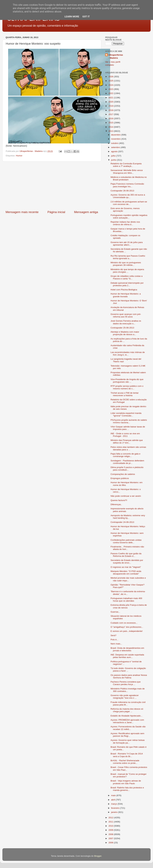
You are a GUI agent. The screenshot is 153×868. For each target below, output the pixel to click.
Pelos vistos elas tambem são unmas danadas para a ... (128, 448)
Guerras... (115, 612)
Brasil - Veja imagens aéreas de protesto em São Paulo (126, 782)
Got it (86, 17)
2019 (111, 106)
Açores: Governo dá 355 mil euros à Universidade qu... (128, 196)
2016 (111, 118)
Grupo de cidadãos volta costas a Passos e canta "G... (127, 277)
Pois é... (115, 640)
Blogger (98, 856)
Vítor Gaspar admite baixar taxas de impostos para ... (128, 428)
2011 (111, 822)
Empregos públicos (120, 478)
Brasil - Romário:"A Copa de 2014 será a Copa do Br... (127, 755)
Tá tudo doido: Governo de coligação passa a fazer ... (128, 670)
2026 (111, 77)
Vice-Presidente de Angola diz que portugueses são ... (127, 381)
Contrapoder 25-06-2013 (122, 328)
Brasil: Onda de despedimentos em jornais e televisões (127, 649)
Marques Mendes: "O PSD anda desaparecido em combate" (126, 572)
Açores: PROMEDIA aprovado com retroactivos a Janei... (127, 721)
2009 (111, 830)
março (114, 804)
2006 (111, 843)
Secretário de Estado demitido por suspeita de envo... (127, 561)
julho (114, 156)
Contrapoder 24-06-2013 (122, 522)
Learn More (72, 17)
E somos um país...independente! (127, 631)
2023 (111, 89)
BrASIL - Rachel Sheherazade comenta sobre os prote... (125, 762)
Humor (19, 156)
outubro (115, 143)
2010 (111, 826)
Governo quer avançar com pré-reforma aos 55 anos (126, 315)
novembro (116, 139)
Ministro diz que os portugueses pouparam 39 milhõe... (126, 264)
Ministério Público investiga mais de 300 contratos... (128, 690)
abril (113, 800)
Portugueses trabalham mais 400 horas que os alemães (126, 600)
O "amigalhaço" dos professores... (127, 627)
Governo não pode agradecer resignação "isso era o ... (125, 697)
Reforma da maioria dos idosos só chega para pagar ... (127, 710)
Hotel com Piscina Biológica (124, 290)
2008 (111, 834)
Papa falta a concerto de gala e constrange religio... (126, 455)
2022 (111, 93)
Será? (113, 635)
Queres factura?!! (119, 500)
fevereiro (116, 808)
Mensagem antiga (86, 212)
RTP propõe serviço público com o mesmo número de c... (127, 387)
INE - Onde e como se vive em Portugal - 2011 (125, 435)
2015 (111, 123)
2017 (111, 114)
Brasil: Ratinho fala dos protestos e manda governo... (127, 789)
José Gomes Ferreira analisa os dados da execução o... (126, 322)
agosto (115, 151)
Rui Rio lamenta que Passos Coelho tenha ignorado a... (128, 257)
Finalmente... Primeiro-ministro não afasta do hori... (127, 548)
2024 (111, 85)
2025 (111, 81)
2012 (111, 818)
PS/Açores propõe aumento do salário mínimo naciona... (129, 421)
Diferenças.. (116, 504)
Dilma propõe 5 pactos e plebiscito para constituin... (127, 469)
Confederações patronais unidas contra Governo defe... (126, 541)
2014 (111, 127)
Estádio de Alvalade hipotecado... (127, 716)
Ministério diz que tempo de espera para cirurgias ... (127, 271)
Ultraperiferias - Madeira (116, 56)
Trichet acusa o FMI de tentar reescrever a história (125, 394)
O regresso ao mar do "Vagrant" (126, 567)
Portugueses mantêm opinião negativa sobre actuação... (129, 216)
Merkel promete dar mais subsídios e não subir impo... (128, 579)
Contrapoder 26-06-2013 (122, 191)
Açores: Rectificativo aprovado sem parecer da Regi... (127, 735)
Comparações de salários (123, 474)
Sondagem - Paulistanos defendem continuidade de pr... (127, 462)
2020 (111, 102)
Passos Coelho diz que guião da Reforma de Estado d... (126, 555)
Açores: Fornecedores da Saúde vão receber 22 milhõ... (128, 728)
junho (114, 160)
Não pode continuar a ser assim (126, 496)
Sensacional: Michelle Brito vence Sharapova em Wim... (127, 172)
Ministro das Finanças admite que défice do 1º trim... (127, 441)
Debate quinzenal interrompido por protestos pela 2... (127, 284)
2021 (111, 98)
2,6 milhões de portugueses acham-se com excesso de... (129, 203)
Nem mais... (116, 644)
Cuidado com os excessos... (124, 623)
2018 (111, 110)
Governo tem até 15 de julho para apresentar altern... (127, 244)
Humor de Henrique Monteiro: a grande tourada (126, 295)
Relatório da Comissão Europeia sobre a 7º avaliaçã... (126, 165)
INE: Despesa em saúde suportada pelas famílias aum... (127, 656)
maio (114, 795)
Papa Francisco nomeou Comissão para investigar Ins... (127, 185)
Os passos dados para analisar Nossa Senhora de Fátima (129, 676)
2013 (111, 131)
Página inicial (56, 212)
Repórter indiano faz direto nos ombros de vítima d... (125, 223)
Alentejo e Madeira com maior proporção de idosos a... (125, 333)
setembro (116, 147)
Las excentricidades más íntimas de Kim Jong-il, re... (128, 354)
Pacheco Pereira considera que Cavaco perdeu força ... (126, 683)
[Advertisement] (52, 186)
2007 (111, 838)
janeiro (115, 812)
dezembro (116, 135)
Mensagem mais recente (22, 212)
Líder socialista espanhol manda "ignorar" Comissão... (126, 414)
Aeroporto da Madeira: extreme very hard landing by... (128, 517)
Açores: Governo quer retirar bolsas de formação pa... (128, 741)
